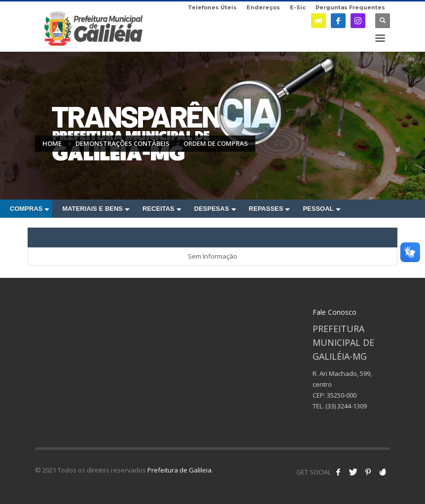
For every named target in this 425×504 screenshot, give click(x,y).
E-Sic (298, 7)
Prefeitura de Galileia (179, 470)
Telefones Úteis (212, 7)
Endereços (263, 7)
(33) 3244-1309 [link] (346, 406)
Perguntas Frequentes (350, 7)
